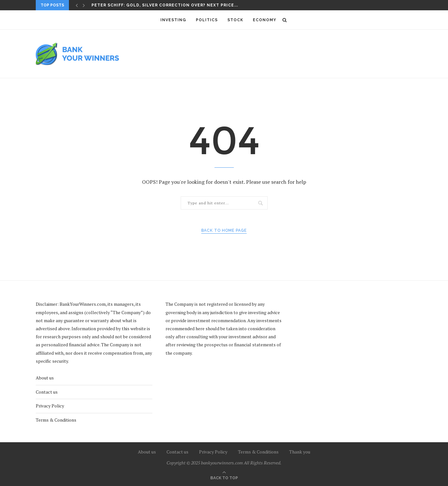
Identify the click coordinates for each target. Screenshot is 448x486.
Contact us (47, 392)
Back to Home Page (224, 230)
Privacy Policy (50, 406)
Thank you (300, 452)
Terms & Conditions (56, 420)
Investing (173, 20)
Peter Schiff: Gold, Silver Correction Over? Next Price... (165, 5)
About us (45, 378)
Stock (235, 20)
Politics (207, 20)
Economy (265, 20)
